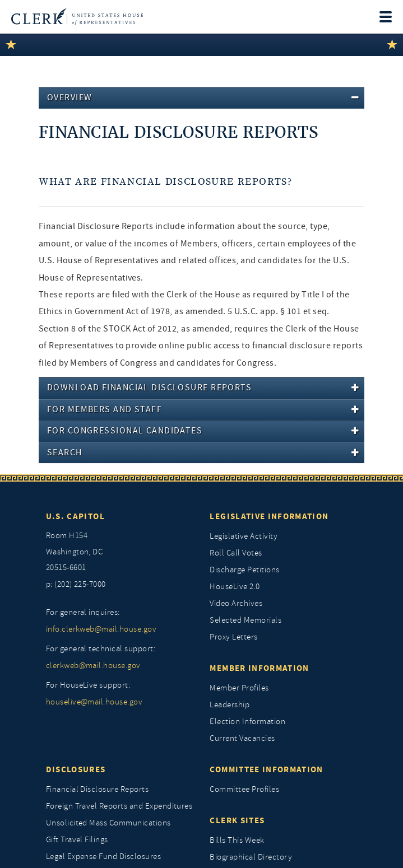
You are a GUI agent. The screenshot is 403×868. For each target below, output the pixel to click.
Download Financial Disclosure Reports (149, 388)
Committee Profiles (244, 789)
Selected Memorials (245, 620)
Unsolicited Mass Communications (108, 823)
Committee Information (266, 769)
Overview (70, 97)
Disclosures (76, 769)
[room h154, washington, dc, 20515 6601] (120, 552)
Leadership (230, 705)
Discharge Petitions (244, 570)
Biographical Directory (251, 857)
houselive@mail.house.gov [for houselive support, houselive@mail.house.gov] (94, 702)
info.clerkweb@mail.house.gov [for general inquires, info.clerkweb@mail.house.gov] (101, 629)
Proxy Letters (233, 637)
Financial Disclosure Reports (97, 789)
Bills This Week (237, 840)
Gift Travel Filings (77, 840)
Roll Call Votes (236, 553)
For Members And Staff (105, 409)
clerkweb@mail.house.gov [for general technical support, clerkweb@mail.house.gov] (93, 666)
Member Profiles (239, 688)
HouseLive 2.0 (235, 587)
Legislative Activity (244, 536)
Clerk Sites (237, 820)
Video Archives (236, 603)
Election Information (247, 722)
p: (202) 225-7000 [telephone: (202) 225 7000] (76, 584)
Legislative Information (269, 516)
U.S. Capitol (75, 516)
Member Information (259, 668)
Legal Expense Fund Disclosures (103, 857)
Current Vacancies (242, 738)
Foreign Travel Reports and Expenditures (119, 806)
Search (65, 452)
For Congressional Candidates (125, 431)
